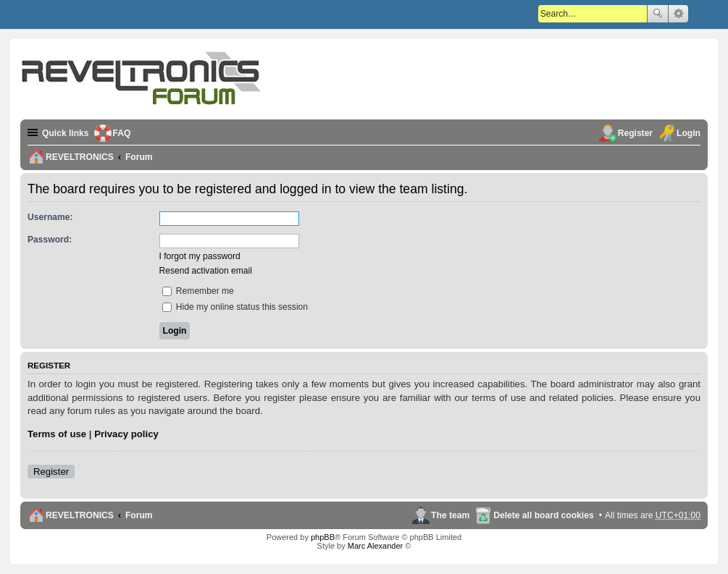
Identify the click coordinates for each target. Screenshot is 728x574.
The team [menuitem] (450, 515)
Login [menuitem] (689, 133)
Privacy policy (126, 434)
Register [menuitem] (635, 133)
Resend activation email (206, 271)
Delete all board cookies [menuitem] (543, 515)
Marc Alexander (375, 546)
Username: (50, 217)
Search (658, 14)
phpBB (323, 537)
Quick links (66, 133)
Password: (50, 240)
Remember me (198, 291)
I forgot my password (200, 256)
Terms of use (57, 434)
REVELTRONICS (80, 515)
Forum (139, 515)
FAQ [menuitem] (122, 133)
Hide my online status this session (235, 307)
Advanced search (678, 14)
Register (51, 472)
